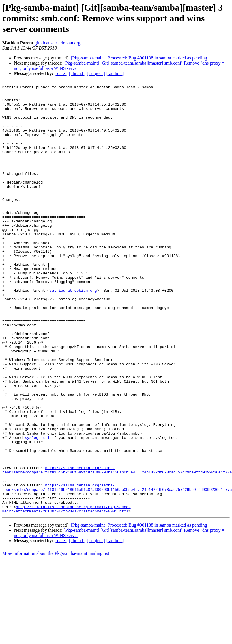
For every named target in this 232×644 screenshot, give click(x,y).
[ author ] (115, 73)
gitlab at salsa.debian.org (58, 43)
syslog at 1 (37, 508)
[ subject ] (96, 73)
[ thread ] (77, 73)
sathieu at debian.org (73, 332)
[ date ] (61, 73)
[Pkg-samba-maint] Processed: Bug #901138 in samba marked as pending (139, 58)
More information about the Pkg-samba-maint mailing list (56, 639)
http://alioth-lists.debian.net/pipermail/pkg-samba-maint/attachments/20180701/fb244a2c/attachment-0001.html (67, 594)
